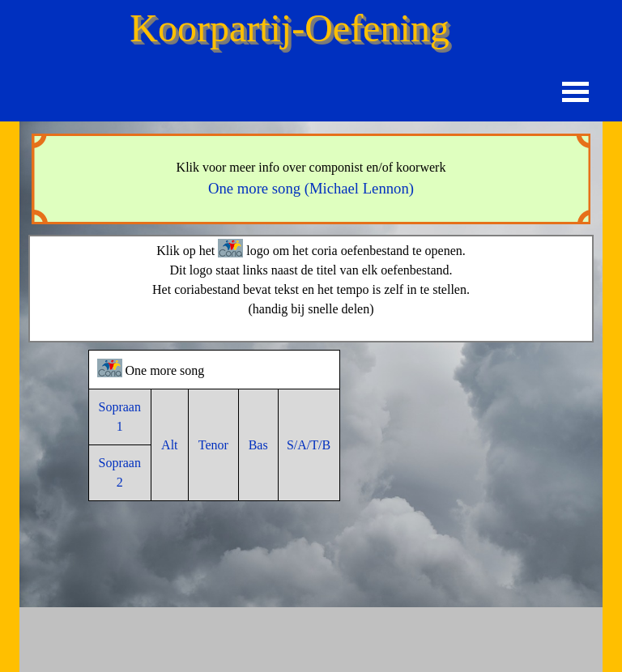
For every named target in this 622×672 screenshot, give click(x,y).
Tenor (213, 445)
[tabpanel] (311, 179)
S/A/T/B (309, 445)
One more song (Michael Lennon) (311, 188)
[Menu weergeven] (575, 92)
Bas (258, 445)
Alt (169, 445)
